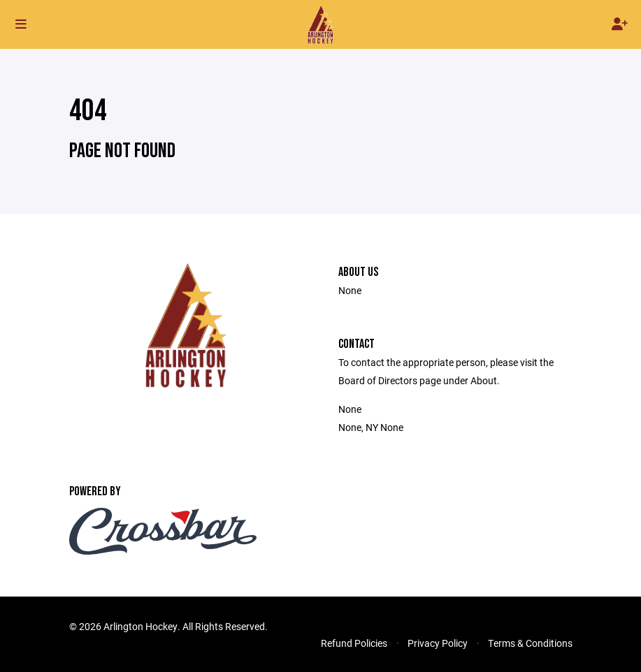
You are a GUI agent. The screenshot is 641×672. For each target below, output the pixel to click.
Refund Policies (354, 643)
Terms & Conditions (530, 643)
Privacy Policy (438, 643)
